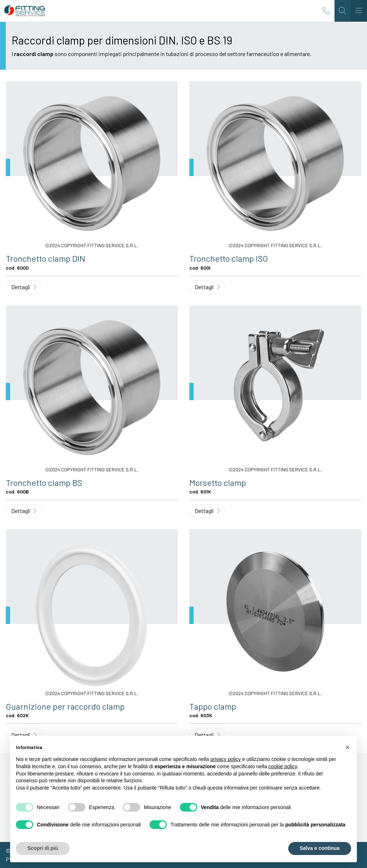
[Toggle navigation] (359, 11)
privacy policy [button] (226, 759)
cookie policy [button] (283, 766)
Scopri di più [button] (43, 848)
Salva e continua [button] (320, 848)
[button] (347, 747)
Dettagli (24, 287)
